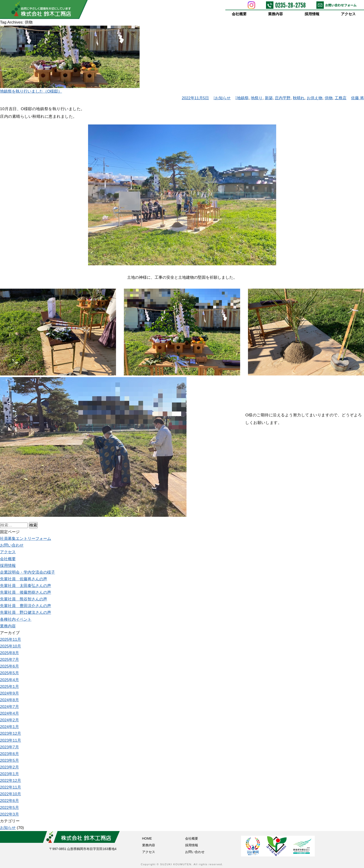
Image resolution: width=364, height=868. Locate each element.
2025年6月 (9, 666)
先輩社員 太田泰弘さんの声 (26, 586)
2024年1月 (9, 727)
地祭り (257, 98)
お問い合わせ (12, 545)
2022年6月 (9, 801)
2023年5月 (9, 761)
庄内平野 (283, 98)
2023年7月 (9, 747)
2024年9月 (9, 693)
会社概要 (239, 14)
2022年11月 (11, 787)
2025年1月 (9, 687)
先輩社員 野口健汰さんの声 (26, 612)
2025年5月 (9, 673)
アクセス (349, 14)
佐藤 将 (358, 98)
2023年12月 (11, 733)
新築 (269, 98)
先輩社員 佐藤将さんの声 (24, 579)
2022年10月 (11, 794)
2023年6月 (9, 754)
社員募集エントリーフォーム (26, 539)
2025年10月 (11, 646)
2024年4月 (9, 713)
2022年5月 (9, 808)
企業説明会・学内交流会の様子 (28, 572)
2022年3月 (9, 814)
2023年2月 (9, 767)
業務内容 (276, 14)
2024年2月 (9, 720)
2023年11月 (11, 740)
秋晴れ (299, 98)
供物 (329, 98)
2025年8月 (9, 653)
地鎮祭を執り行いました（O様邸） (31, 91)
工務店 (341, 98)
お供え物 (315, 98)
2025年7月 (9, 660)
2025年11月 (11, 640)
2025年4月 (9, 680)
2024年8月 (9, 700)
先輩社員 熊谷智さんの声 (24, 599)
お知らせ (223, 98)
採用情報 (312, 14)
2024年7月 (9, 707)
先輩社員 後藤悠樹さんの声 (26, 592)
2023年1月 (9, 774)
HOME (147, 838)
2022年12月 (11, 781)
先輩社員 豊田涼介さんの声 (26, 606)
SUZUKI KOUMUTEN (176, 864)
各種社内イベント (16, 619)
